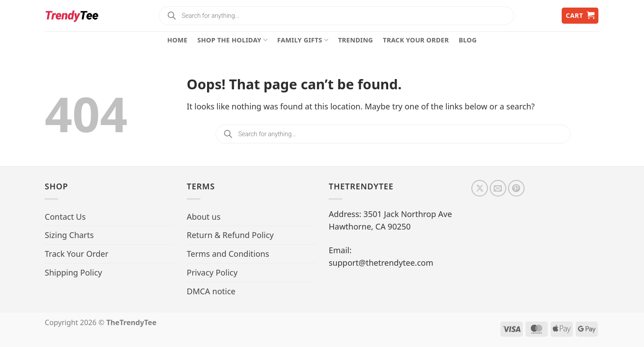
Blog (468, 40)
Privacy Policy (212, 272)
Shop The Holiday (232, 40)
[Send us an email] (498, 188)
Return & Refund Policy (231, 235)
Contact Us (65, 217)
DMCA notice (211, 291)
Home (177, 40)
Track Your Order (416, 40)
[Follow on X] (480, 188)
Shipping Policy (73, 272)
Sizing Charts (69, 235)
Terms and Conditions (228, 254)
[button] (580, 16)
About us (204, 217)
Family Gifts (303, 40)
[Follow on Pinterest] (516, 188)
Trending (356, 40)
